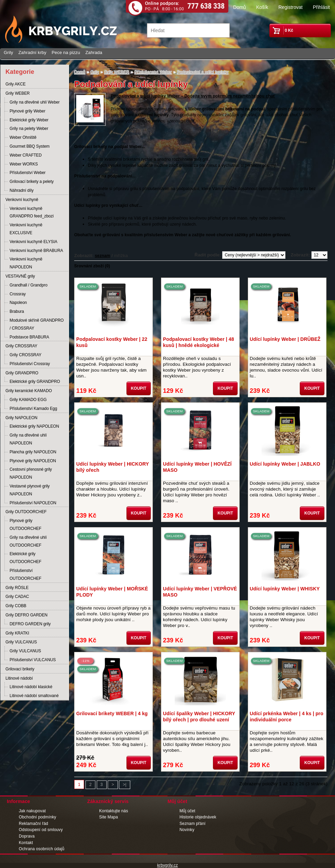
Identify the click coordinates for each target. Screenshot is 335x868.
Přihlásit (321, 7)
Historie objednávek (198, 817)
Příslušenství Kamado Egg (33, 409)
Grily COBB (16, 606)
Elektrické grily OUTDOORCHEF (25, 558)
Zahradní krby (32, 52)
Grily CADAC (17, 597)
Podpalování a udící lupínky (203, 72)
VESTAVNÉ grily (20, 276)
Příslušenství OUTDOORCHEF (25, 575)
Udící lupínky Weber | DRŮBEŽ (285, 339)
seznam (103, 256)
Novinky (187, 830)
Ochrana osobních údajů (42, 849)
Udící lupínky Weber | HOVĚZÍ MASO (197, 467)
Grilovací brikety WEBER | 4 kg (112, 713)
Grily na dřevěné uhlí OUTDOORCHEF (28, 541)
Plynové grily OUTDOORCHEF (25, 525)
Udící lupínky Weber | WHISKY (285, 589)
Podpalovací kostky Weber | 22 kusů (112, 342)
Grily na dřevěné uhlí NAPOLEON (28, 439)
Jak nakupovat (32, 811)
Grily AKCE (16, 84)
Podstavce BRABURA (29, 337)
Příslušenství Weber (28, 173)
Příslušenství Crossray (30, 364)
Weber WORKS (24, 164)
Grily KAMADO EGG (28, 400)
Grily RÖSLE (17, 588)
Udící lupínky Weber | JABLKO (285, 464)
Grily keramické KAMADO (29, 391)
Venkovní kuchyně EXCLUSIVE (26, 229)
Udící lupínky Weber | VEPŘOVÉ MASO (200, 592)
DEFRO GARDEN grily (30, 624)
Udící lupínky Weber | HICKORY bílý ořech (113, 467)
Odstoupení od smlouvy (41, 830)
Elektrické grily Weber (29, 120)
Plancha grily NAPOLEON (33, 452)
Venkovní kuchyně (22, 200)
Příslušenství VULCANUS (33, 660)
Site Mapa (109, 817)
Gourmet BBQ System (30, 146)
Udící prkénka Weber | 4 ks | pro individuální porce (287, 717)
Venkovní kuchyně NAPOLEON (26, 263)
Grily (8, 52)
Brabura (17, 311)
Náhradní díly (22, 190)
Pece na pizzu (66, 52)
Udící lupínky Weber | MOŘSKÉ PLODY (112, 592)
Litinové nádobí (19, 678)
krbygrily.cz (168, 865)
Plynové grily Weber (28, 111)
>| (124, 785)
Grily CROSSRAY (21, 346)
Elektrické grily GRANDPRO (35, 382)
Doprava (27, 836)
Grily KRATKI (17, 633)
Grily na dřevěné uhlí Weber (35, 102)
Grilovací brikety (20, 669)
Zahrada (94, 52)
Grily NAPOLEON (21, 418)
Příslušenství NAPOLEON (33, 503)
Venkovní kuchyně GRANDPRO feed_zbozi (32, 212)
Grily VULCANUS (21, 642)
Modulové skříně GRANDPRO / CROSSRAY (37, 324)
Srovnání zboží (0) (92, 266)
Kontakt (26, 843)
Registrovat (290, 7)
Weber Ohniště (23, 137)
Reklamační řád (33, 824)
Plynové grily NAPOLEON (33, 461)
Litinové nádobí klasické (31, 687)
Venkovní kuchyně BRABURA (36, 251)
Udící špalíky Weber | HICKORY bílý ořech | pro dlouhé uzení (199, 717)
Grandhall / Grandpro (29, 285)
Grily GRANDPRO (22, 373)
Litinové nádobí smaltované (34, 696)
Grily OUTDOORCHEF (26, 512)
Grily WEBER (18, 93)
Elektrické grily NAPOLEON (34, 426)
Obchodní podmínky (37, 817)
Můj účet (187, 811)
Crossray (18, 294)
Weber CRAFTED (26, 155)
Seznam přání (192, 824)
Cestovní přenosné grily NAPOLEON (31, 473)
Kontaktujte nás (114, 811)
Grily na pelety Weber (29, 129)
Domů (239, 7)
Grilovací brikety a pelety (32, 182)
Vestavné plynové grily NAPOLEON (30, 490)
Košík (262, 7)
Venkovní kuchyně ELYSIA (33, 242)
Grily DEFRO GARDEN (26, 615)
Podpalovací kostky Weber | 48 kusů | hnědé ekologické (199, 342)
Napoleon (18, 303)
